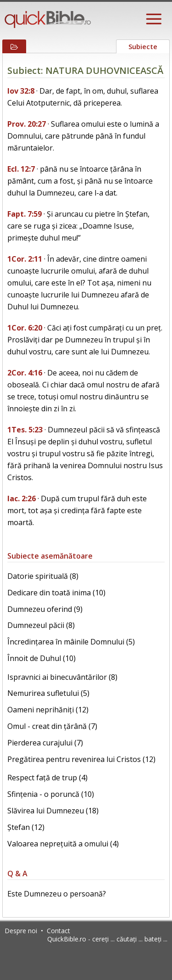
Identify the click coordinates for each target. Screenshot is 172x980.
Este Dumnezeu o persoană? (57, 894)
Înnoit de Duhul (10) (42, 658)
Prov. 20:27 (27, 124)
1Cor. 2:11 (25, 259)
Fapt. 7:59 (25, 214)
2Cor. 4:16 (25, 373)
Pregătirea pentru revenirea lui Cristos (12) (81, 759)
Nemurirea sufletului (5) (48, 693)
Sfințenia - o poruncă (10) (51, 794)
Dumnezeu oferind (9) (45, 609)
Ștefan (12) (26, 827)
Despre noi (21, 931)
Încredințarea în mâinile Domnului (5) (71, 642)
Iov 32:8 (21, 91)
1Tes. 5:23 (25, 430)
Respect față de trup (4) (47, 778)
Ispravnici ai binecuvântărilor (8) (62, 677)
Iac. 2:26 (22, 498)
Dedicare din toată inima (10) (56, 593)
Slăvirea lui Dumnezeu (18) (53, 811)
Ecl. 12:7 (21, 169)
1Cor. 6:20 (25, 328)
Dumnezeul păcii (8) (41, 625)
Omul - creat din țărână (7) (52, 726)
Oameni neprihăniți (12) (48, 710)
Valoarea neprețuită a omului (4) (63, 844)
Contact (58, 931)
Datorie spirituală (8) (43, 576)
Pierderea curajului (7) (45, 743)
